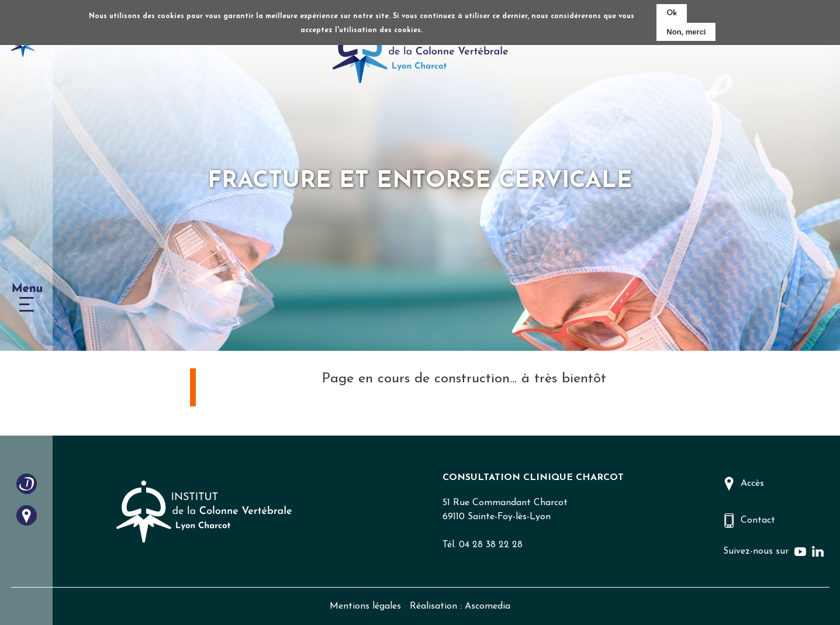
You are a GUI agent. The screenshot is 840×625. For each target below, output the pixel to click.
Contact (758, 520)
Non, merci (686, 31)
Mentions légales (365, 606)
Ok (672, 13)
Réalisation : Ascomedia (460, 606)
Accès (752, 484)
